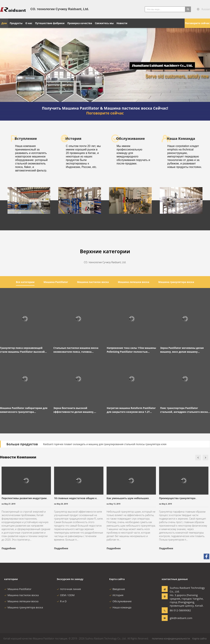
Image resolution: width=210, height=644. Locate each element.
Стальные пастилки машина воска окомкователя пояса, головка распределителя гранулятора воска (76, 350)
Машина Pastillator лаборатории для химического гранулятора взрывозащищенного (24, 410)
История (116, 595)
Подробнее (9, 548)
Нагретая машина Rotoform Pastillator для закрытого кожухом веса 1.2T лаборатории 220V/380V (131, 410)
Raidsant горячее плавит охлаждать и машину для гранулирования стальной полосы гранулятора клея (105, 444)
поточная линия (69, 589)
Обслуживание (120, 601)
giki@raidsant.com (181, 618)
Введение (117, 589)
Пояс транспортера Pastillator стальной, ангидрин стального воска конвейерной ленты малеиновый (184, 410)
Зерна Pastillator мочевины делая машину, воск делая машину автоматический (182, 350)
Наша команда (120, 607)
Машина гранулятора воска (24, 607)
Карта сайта (199, 638)
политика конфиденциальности (171, 638)
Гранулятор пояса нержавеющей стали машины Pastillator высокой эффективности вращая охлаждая (22, 350)
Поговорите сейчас (197, 23)
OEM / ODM (66, 595)
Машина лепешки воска (21, 601)
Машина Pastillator (18, 589)
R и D (62, 601)
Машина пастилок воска (21, 595)
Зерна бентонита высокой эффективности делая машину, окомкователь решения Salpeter (74, 410)
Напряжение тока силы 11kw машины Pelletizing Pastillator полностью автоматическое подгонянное (131, 350)
